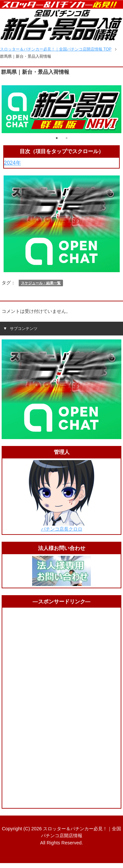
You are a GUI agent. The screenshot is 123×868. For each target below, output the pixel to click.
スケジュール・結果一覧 (41, 283)
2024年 (12, 163)
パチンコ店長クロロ (62, 529)
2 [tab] (67, 138)
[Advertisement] (62, 708)
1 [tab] (57, 138)
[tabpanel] (61, 109)
